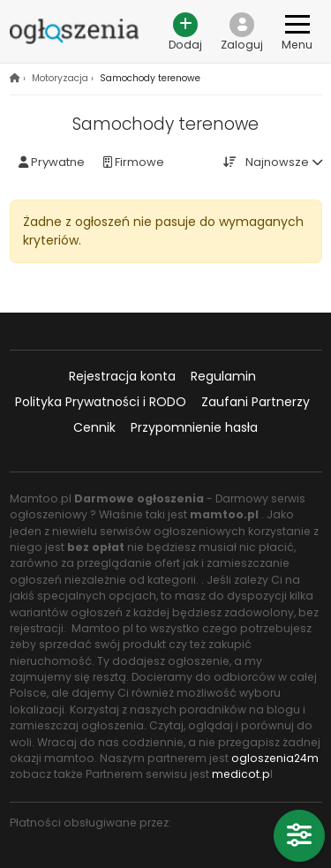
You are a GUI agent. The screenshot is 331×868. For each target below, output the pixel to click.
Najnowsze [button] (277, 162)
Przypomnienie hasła (194, 427)
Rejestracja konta (122, 376)
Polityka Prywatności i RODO (101, 402)
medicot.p (241, 774)
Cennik (94, 427)
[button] (242, 31)
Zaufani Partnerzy (256, 402)
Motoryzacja (60, 78)
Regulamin (223, 376)
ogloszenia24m (275, 758)
